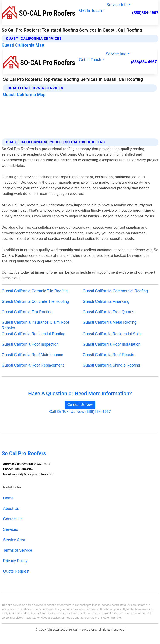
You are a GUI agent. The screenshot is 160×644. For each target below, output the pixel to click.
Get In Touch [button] (91, 10)
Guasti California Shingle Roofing (111, 365)
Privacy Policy (15, 561)
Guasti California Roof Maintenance (32, 355)
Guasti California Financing (106, 301)
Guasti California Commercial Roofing (115, 291)
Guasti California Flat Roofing (27, 312)
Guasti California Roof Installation (112, 344)
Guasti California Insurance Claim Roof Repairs (35, 325)
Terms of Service (18, 550)
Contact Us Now (80, 405)
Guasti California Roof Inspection (30, 344)
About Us (11, 509)
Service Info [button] (117, 5)
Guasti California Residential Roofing (33, 334)
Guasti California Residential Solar (112, 334)
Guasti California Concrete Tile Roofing (35, 301)
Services (10, 529)
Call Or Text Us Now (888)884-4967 (80, 412)
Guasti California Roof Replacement (33, 365)
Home (8, 498)
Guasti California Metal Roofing (110, 322)
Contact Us (13, 519)
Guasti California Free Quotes (108, 312)
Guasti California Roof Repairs (109, 355)
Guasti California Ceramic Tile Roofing (35, 291)
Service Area (14, 540)
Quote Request (16, 571)
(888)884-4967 (145, 13)
